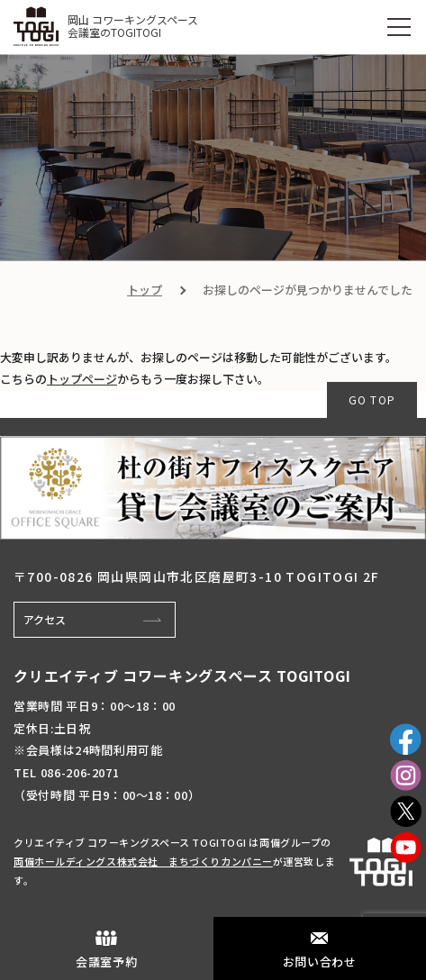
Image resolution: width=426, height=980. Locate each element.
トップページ (82, 379)
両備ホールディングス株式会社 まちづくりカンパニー (143, 861)
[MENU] (399, 27)
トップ (145, 290)
